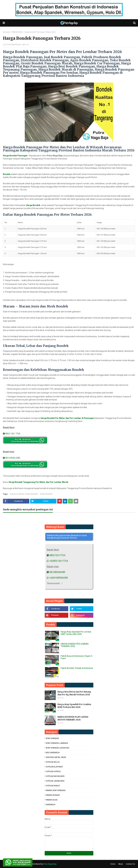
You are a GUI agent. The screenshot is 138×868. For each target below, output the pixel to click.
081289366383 (56, 572)
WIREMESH (51, 805)
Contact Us (130, 864)
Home (113, 864)
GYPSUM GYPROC (53, 771)
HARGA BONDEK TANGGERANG (24, 494)
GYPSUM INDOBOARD (55, 776)
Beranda (6, 32)
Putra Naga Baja (50, 864)
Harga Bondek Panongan (15, 156)
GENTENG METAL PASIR (56, 757)
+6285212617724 (57, 561)
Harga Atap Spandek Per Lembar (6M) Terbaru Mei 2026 (76, 633)
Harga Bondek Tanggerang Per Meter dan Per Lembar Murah (38, 482)
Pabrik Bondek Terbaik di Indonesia (77, 668)
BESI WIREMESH (53, 753)
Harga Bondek (33, 205)
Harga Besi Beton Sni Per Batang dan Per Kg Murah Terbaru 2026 (74, 693)
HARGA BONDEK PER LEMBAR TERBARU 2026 (75, 645)
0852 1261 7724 (12, 434)
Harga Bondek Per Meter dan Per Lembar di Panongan (67, 418)
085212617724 (56, 555)
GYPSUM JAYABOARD (55, 781)
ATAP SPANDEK (52, 738)
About (121, 864)
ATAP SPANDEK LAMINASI (57, 743)
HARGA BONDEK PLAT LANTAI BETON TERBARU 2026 (73, 718)
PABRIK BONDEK (53, 795)
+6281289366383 (57, 578)
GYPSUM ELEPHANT (54, 767)
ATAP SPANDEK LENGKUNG (58, 748)
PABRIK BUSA (52, 800)
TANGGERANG (17, 32)
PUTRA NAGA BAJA (13, 45)
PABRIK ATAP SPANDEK (56, 790)
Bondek (7, 174)
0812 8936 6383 (12, 458)
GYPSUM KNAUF (53, 786)
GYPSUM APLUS (53, 762)
